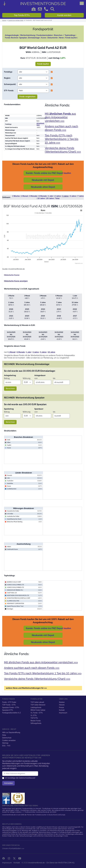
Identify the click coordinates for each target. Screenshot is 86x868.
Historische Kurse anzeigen (16, 281)
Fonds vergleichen (27, 97)
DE (43, 4)
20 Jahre (50, 198)
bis (54, 378)
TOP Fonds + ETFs (9, 705)
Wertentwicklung (28, 35)
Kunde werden (64, 15)
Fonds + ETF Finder (9, 702)
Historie (62, 705)
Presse (61, 707)
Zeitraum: (6, 197)
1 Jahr (51, 196)
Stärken (62, 702)
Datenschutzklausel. (27, 778)
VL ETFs (34, 715)
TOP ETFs (34, 718)
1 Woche (16, 196)
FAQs (4, 735)
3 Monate (33, 196)
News (61, 38)
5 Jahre (73, 196)
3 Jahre (65, 196)
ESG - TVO (6, 746)
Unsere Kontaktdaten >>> (13, 848)
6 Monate (43, 196)
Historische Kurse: (12, 275)
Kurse (44, 38)
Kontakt (62, 710)
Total (57, 198)
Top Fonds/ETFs (22, 15)
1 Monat (24, 196)
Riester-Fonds (36, 721)
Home (4, 20)
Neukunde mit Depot (43, 180)
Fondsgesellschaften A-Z (11, 713)
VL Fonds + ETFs (37, 713)
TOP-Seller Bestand (38, 705)
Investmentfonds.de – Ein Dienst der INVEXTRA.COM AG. (52, 863)
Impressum (63, 713)
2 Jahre (58, 196)
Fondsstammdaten (45, 35)
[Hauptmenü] (82, 3)
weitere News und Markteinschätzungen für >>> (26, 688)
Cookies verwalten (9, 740)
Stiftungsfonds (36, 723)
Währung (26, 378)
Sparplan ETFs (8, 710)
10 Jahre (41, 198)
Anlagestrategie (12, 35)
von (36, 378)
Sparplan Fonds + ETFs (11, 707)
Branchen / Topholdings (65, 35)
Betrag (7, 378)
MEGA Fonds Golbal (38, 710)
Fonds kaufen (71, 38)
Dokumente (53, 38)
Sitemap (5, 743)
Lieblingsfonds (36, 707)
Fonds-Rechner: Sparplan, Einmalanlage (22, 38)
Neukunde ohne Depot (43, 187)
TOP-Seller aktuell (37, 702)
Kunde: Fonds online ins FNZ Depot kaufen (48, 173)
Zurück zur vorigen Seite (16, 20)
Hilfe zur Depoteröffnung (11, 732)
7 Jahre (81, 196)
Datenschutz (7, 738)
